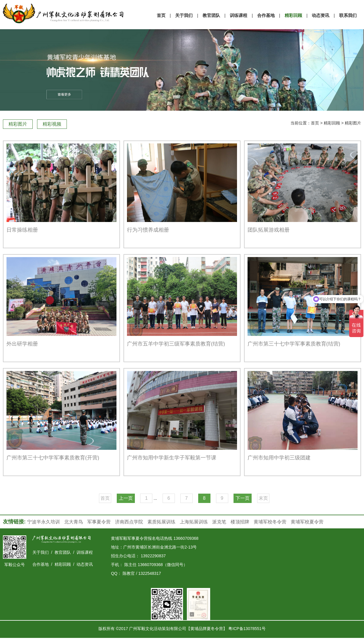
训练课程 (85, 552)
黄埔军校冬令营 (270, 522)
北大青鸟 (74, 522)
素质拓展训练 (161, 522)
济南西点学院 (129, 522)
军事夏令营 (99, 522)
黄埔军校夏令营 (307, 522)
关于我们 (41, 552)
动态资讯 (85, 564)
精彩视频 (52, 124)
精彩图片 (18, 124)
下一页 (243, 498)
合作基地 (41, 564)
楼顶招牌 (240, 522)
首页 (315, 123)
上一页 (126, 498)
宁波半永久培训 (43, 522)
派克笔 (219, 522)
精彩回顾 (332, 123)
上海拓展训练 (194, 522)
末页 (263, 498)
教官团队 (63, 552)
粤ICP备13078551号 (247, 629)
